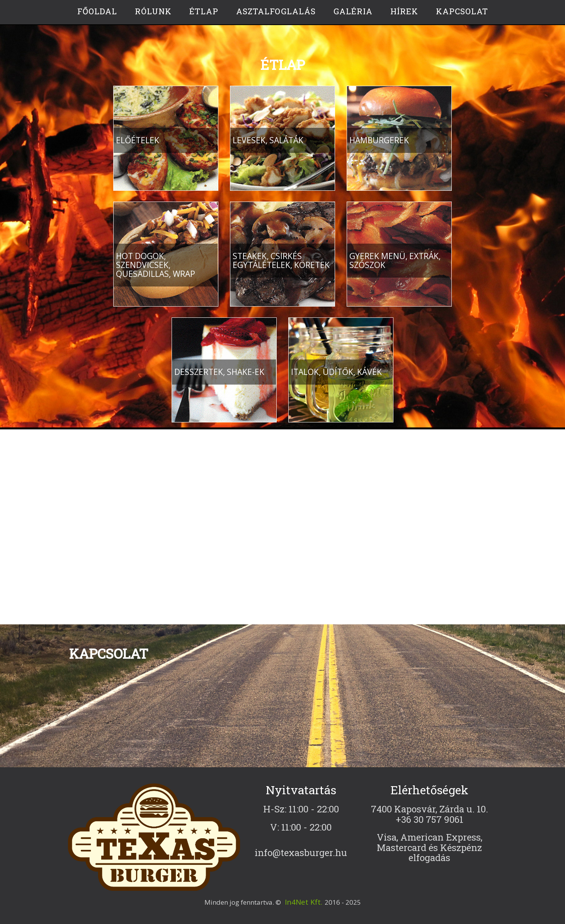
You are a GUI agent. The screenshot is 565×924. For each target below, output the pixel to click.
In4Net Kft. (304, 902)
